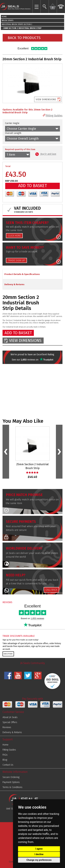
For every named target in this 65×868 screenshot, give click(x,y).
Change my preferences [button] (39, 860)
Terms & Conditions (12, 787)
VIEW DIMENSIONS (46, 99)
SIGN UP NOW (8, 654)
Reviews (7, 727)
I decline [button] (39, 854)
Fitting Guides (54, 116)
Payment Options (11, 782)
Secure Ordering (11, 777)
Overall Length (13, 133)
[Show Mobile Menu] (37, 7)
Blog (5, 760)
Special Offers (10, 722)
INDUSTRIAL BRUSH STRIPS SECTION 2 (17, 24)
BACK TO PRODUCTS (24, 38)
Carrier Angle (12, 123)
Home (5, 745)
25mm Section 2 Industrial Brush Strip (32, 466)
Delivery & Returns (12, 732)
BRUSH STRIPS (7, 20)
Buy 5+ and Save (46, 154)
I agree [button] (39, 849)
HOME (4, 17)
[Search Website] (45, 7)
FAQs (5, 755)
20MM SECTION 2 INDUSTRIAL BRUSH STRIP (22, 28)
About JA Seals (10, 717)
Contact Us (8, 765)
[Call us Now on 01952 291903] (61, 7)
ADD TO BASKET (33, 186)
